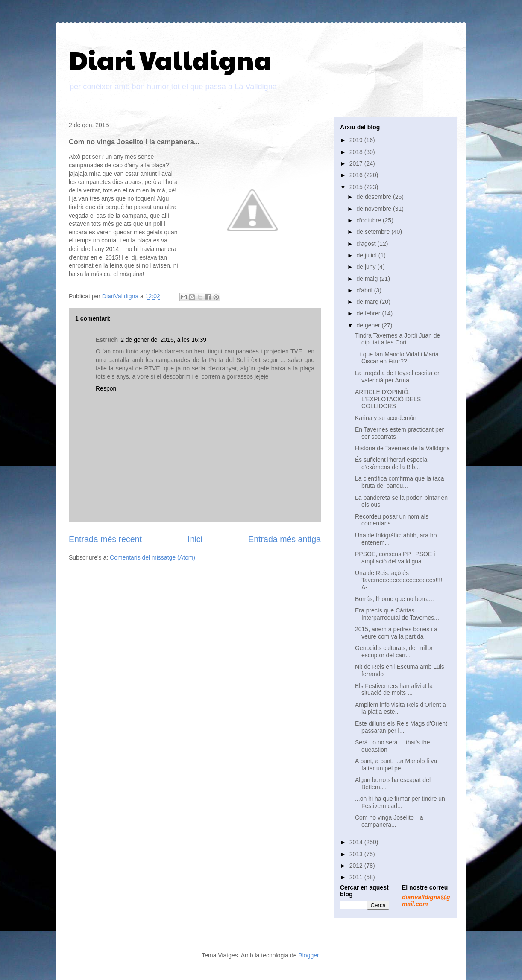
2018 (357, 152)
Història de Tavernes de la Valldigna (402, 448)
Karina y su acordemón (386, 418)
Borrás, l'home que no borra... (394, 599)
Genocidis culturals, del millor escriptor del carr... (394, 652)
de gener (369, 325)
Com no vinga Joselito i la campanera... (389, 821)
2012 (357, 866)
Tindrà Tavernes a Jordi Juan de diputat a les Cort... (397, 339)
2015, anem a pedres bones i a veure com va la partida (396, 633)
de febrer (369, 313)
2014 (357, 842)
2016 (357, 175)
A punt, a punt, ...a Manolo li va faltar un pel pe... (396, 765)
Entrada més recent (105, 539)
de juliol (367, 255)
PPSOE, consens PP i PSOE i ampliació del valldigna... (395, 558)
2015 (357, 187)
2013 (357, 854)
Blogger (308, 955)
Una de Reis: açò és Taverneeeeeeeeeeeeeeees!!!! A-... (399, 580)
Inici (195, 539)
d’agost (367, 244)
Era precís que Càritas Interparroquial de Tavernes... (397, 614)
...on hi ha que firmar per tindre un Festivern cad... (400, 802)
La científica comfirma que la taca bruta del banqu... (400, 482)
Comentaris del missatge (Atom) (152, 557)
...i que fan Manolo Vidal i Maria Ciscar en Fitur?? (397, 358)
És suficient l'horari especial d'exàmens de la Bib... (392, 463)
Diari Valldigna (170, 59)
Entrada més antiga (284, 539)
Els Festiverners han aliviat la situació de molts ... (394, 690)
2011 (357, 877)
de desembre (375, 197)
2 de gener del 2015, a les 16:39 (163, 340)
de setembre (374, 232)
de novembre (375, 209)
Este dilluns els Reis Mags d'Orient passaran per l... (401, 727)
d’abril (365, 290)
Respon (106, 388)
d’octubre (369, 220)
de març (368, 302)
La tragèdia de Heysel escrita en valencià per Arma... (398, 377)
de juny (367, 267)
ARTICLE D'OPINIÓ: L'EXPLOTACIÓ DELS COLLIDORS (388, 399)
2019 (357, 140)
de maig (368, 279)
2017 (357, 163)
